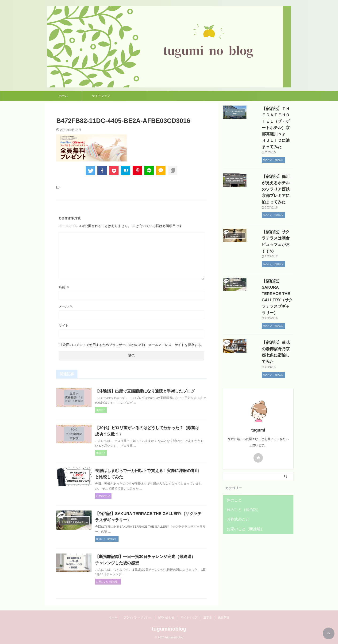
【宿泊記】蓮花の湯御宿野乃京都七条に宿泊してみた (271, 311)
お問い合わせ (166, 617)
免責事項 (223, 617)
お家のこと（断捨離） (242, 485)
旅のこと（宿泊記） (240, 465)
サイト (64, 326)
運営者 (207, 617)
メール (66, 306)
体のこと (233, 456)
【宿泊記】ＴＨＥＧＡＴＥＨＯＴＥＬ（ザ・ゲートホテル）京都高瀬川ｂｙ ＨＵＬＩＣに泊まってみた (271, 121)
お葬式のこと (236, 475)
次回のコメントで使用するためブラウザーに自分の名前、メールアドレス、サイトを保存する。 (134, 345)
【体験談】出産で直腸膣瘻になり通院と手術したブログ (154, 391)
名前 (64, 287)
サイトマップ (101, 96)
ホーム (63, 96)
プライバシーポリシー (138, 617)
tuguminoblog (169, 629)
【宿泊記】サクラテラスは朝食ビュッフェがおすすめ (271, 219)
